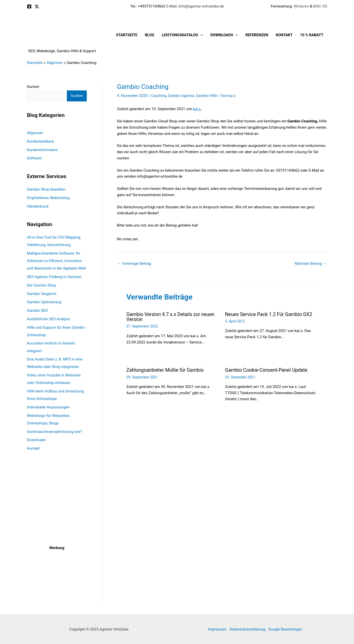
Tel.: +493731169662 (148, 6)
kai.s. (198, 109)
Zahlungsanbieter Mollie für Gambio (166, 370)
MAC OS (320, 6)
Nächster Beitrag (310, 264)
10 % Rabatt (312, 35)
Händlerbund (38, 206)
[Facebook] (29, 6)
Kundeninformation (43, 150)
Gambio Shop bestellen (46, 189)
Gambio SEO (38, 310)
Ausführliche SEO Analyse (49, 319)
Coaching (159, 96)
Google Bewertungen (287, 629)
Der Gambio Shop (42, 285)
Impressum (216, 629)
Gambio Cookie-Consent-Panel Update (268, 370)
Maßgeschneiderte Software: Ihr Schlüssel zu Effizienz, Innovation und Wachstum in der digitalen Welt (56, 261)
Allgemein (35, 133)
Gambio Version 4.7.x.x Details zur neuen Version (172, 317)
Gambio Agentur (182, 96)
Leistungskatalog (182, 35)
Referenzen (257, 35)
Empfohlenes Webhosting (48, 198)
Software (35, 158)
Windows (301, 6)
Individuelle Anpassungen (48, 407)
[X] (37, 6)
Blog (150, 35)
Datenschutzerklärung (247, 629)
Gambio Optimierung (44, 302)
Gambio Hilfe (208, 96)
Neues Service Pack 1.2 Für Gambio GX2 (270, 315)
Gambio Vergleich (42, 294)
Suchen (33, 87)
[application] (201, 35)
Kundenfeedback (41, 141)
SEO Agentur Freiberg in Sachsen (54, 277)
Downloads (224, 35)
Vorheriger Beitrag (135, 264)
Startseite (127, 35)
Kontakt (284, 35)
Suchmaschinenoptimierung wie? (55, 431)
